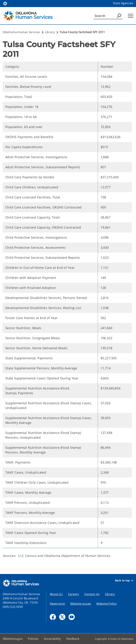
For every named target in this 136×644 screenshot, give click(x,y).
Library (110, 594)
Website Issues (81, 604)
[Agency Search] (119, 16)
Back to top (124, 580)
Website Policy (106, 604)
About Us (56, 594)
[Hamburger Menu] (131, 16)
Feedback (73, 639)
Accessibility (52, 639)
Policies (33, 639)
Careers (73, 594)
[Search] (108, 16)
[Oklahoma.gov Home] (5, 3)
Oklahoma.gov (13, 639)
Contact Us (92, 594)
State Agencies (123, 3)
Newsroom (57, 604)
